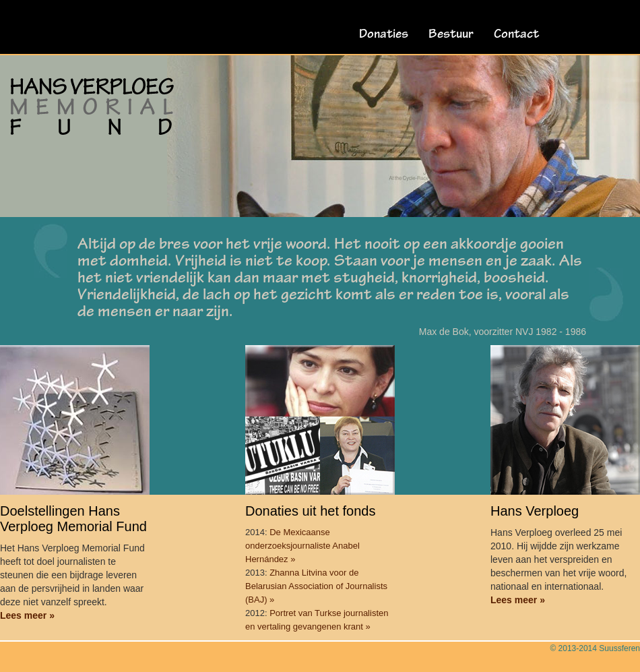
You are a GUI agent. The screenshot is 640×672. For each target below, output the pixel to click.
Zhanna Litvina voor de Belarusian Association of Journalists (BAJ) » (316, 586)
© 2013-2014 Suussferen (595, 648)
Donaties (384, 35)
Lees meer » (27, 615)
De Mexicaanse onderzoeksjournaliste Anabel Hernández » (302, 546)
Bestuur (451, 35)
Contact (516, 35)
